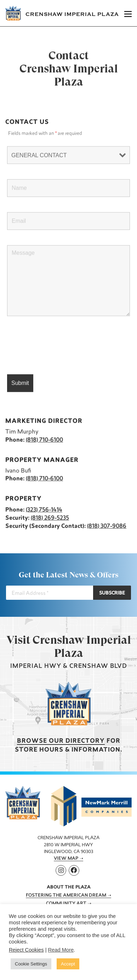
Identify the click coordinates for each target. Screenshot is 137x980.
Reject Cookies (26, 950)
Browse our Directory (61, 741)
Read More (61, 950)
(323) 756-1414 (44, 510)
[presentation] (61, 345)
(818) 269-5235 (50, 518)
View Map (66, 859)
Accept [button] (68, 964)
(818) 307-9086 (107, 526)
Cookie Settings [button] (31, 964)
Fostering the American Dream (66, 896)
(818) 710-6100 (44, 440)
